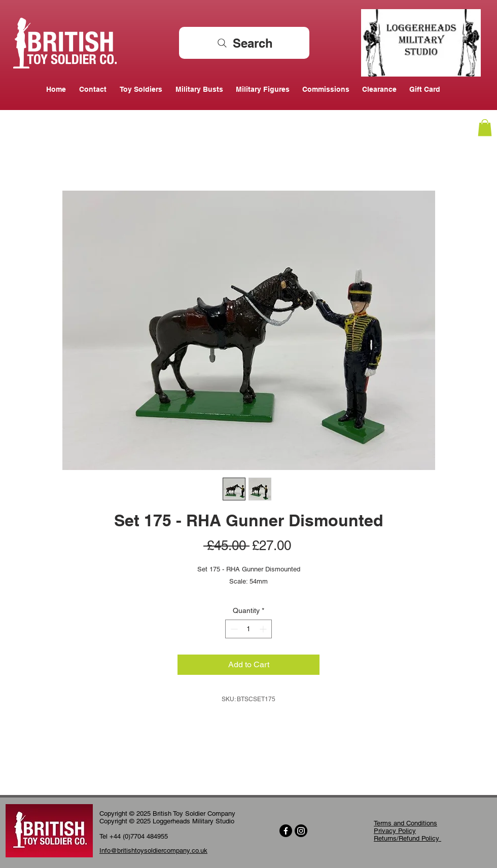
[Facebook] (286, 831)
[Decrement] (233, 629)
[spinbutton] (248, 629)
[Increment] (264, 629)
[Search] (244, 43)
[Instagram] (301, 831)
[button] (485, 128)
